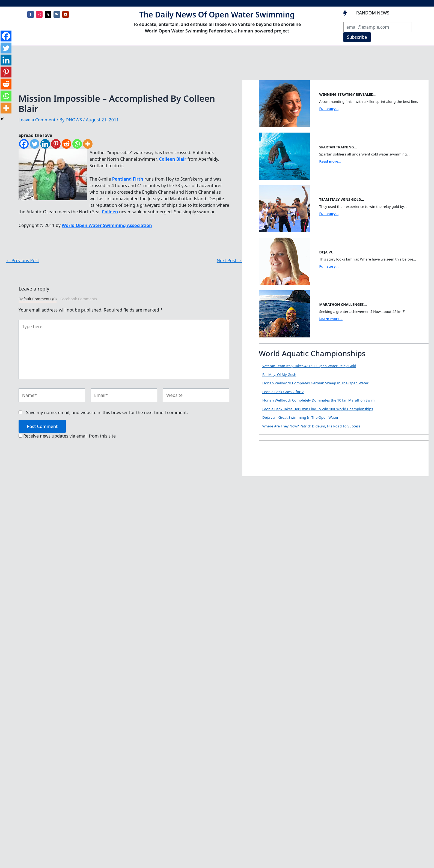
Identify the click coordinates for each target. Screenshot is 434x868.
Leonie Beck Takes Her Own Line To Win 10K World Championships (318, 409)
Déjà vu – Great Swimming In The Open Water (300, 417)
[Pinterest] (56, 144)
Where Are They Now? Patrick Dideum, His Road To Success (311, 426)
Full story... (329, 109)
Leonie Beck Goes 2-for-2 (283, 392)
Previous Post (23, 261)
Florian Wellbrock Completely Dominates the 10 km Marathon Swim (318, 400)
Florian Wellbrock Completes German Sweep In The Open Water (315, 383)
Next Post (229, 261)
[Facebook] (24, 144)
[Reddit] (66, 144)
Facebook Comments (79, 299)
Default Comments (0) (38, 299)
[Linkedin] (45, 144)
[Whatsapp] (77, 144)
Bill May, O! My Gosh (279, 375)
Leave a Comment (37, 120)
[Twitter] (35, 144)
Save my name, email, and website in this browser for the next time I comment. (107, 412)
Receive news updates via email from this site (67, 436)
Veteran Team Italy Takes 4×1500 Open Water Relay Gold (309, 366)
